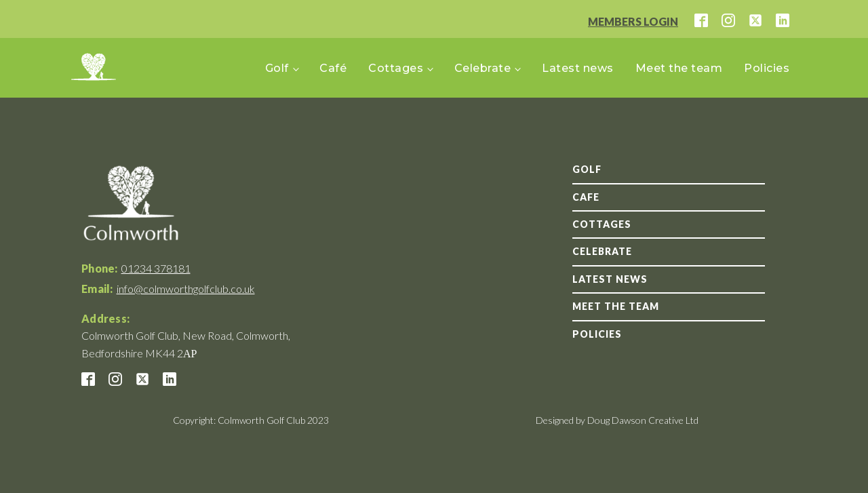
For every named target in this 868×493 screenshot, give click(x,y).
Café (333, 68)
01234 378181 (156, 268)
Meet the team (679, 68)
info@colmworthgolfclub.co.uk (186, 289)
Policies (767, 68)
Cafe (586, 197)
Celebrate (483, 68)
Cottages (396, 68)
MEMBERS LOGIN (633, 21)
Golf (277, 68)
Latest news (578, 68)
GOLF (587, 169)
